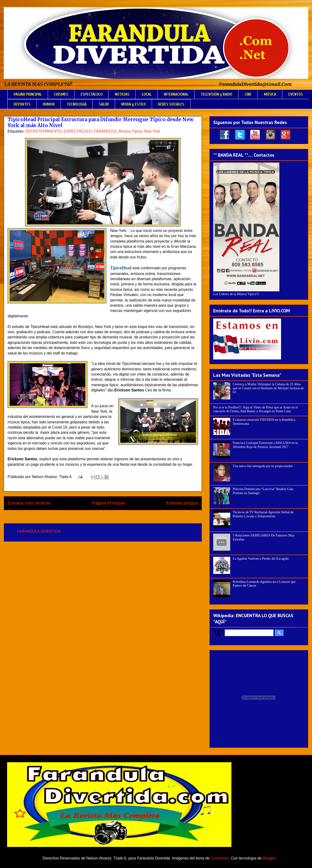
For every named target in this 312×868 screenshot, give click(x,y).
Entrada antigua (182, 503)
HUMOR (49, 104)
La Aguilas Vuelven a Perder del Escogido (261, 559)
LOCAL (147, 94)
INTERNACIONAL (176, 94)
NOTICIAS (122, 94)
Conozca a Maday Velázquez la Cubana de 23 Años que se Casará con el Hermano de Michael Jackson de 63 (268, 388)
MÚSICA (270, 94)
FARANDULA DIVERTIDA (39, 531)
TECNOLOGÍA (77, 104)
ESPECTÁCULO (92, 94)
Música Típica (130, 131)
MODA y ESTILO (134, 104)
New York (152, 131)
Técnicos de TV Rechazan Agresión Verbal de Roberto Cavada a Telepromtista (263, 514)
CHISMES (61, 94)
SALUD (104, 104)
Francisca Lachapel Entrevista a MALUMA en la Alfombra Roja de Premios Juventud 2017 (265, 445)
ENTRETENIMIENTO (44, 131)
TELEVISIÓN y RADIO (217, 94)
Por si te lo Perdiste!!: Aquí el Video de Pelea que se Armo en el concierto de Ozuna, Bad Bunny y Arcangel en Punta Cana (256, 409)
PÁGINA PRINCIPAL (28, 94)
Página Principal (108, 503)
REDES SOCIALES (171, 104)
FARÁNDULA (105, 131)
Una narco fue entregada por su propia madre (263, 466)
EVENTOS (296, 94)
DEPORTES (22, 104)
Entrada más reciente (29, 503)
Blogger (269, 858)
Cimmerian (220, 858)
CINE (248, 94)
